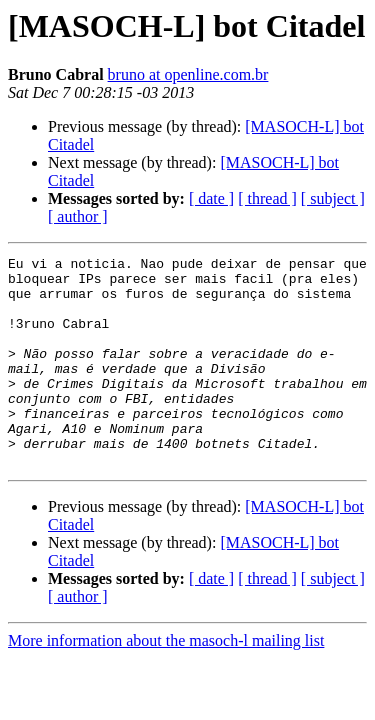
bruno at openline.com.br (188, 74)
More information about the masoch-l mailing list (166, 682)
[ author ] (78, 216)
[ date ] (211, 198)
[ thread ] (267, 198)
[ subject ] (333, 198)
